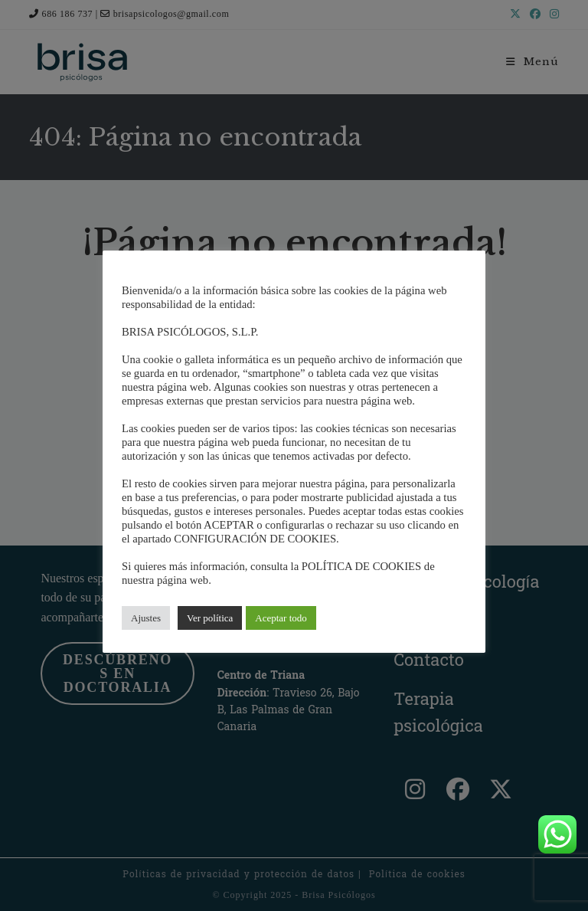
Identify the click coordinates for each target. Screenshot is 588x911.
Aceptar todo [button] (281, 618)
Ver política (210, 618)
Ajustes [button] (146, 618)
